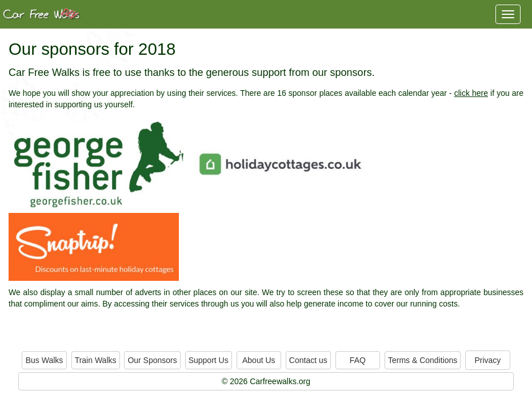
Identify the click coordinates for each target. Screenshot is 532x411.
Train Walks (96, 360)
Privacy (487, 360)
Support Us (209, 360)
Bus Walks (45, 360)
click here (471, 93)
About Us (259, 360)
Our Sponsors (152, 360)
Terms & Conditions (423, 360)
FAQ (358, 360)
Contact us (308, 360)
